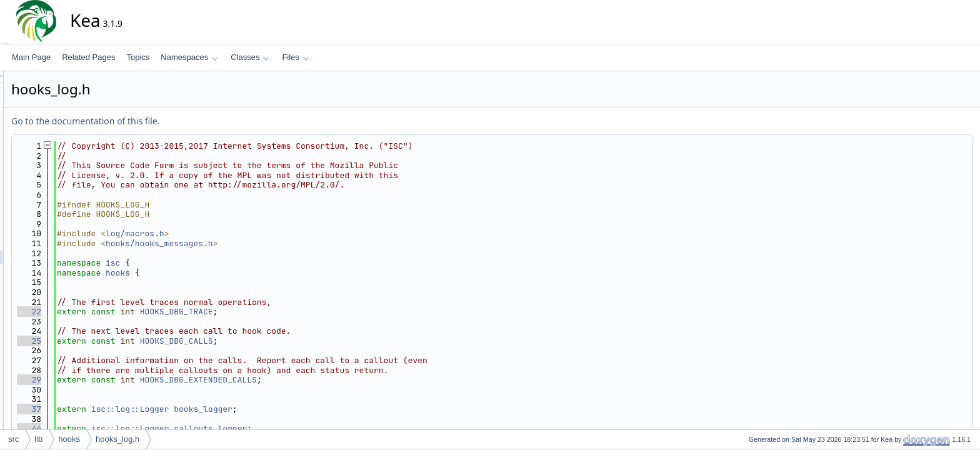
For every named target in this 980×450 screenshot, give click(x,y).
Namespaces (189, 57)
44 (142, 428)
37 (142, 409)
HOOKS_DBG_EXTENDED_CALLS (311, 380)
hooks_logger (316, 409)
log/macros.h (247, 233)
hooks (230, 273)
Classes (250, 57)
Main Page (31, 57)
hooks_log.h (117, 439)
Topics (138, 57)
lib (38, 439)
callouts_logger (323, 428)
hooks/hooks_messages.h (272, 243)
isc (225, 263)
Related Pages (88, 57)
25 (142, 341)
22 (142, 312)
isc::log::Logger (243, 409)
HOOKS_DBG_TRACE (289, 312)
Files (295, 57)
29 (142, 380)
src (13, 439)
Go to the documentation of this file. (198, 121)
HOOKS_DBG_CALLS (289, 341)
